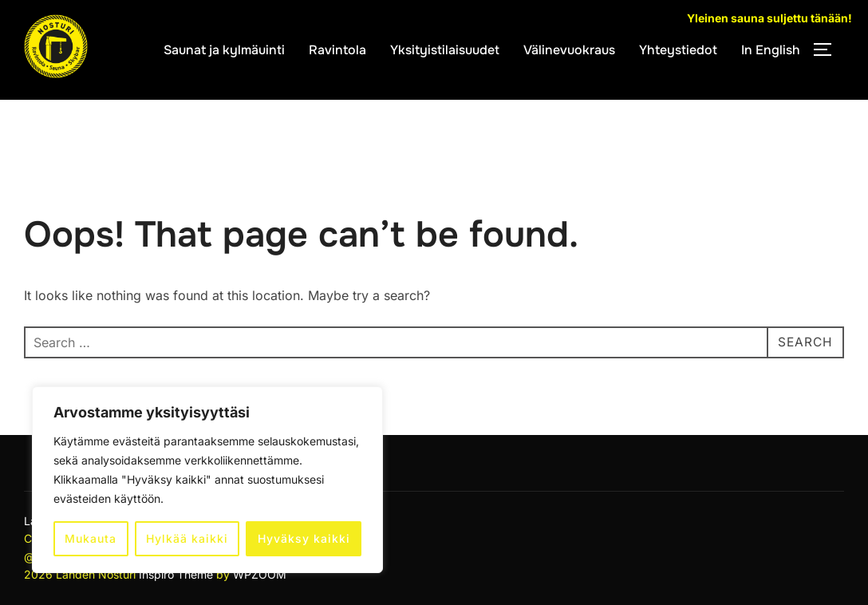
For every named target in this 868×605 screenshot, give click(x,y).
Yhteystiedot (678, 50)
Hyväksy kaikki (304, 538)
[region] (207, 480)
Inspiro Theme (176, 574)
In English (771, 50)
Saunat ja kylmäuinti (224, 50)
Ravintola (337, 50)
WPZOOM (260, 574)
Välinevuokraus (569, 50)
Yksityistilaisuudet (445, 50)
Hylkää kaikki (187, 538)
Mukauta (91, 538)
